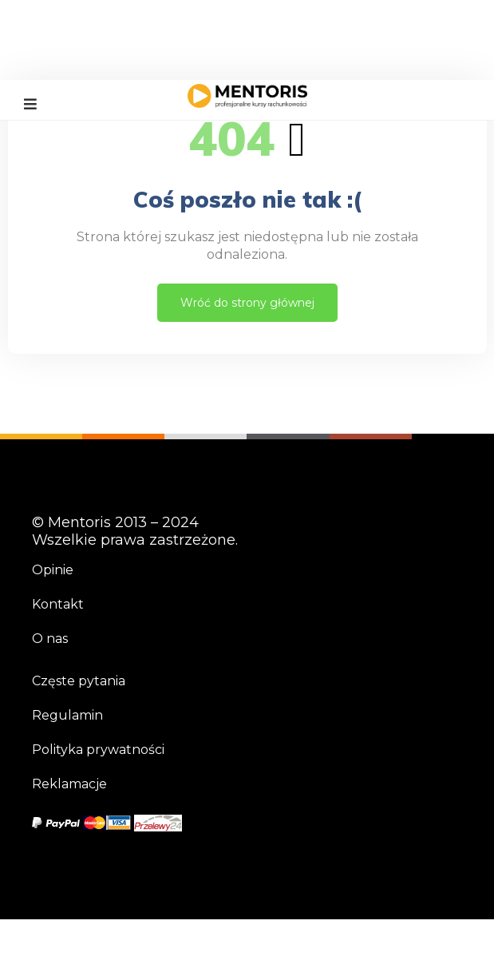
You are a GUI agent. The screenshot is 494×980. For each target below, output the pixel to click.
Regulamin (67, 715)
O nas (50, 639)
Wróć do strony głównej (247, 303)
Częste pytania (79, 681)
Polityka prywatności (98, 750)
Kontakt (58, 604)
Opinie (53, 570)
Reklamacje (69, 784)
